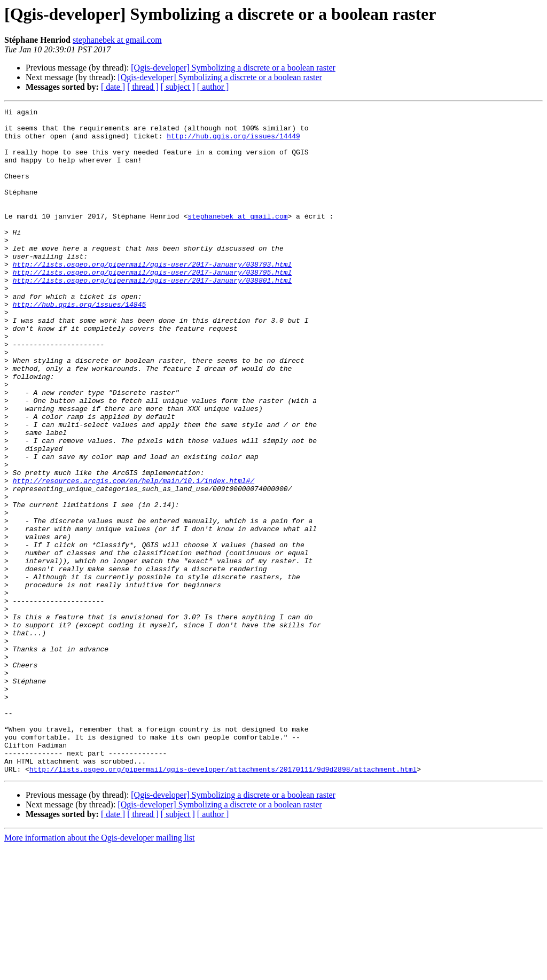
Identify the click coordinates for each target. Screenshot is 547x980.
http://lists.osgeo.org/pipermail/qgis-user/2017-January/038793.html (153, 296)
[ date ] (113, 87)
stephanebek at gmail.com (117, 40)
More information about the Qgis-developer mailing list (99, 971)
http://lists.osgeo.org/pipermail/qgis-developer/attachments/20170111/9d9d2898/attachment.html (223, 902)
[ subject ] (178, 87)
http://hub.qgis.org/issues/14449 (233, 142)
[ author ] (213, 87)
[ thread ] (143, 87)
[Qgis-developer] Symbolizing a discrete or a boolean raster (233, 68)
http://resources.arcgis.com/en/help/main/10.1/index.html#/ (134, 556)
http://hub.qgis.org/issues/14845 (80, 344)
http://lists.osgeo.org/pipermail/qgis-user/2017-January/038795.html (153, 306)
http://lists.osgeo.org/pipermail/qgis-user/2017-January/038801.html (153, 315)
